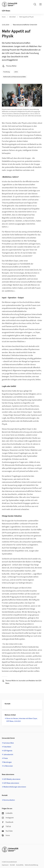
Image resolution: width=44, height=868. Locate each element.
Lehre (16, 72)
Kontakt (12, 865)
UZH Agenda (8, 751)
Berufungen (8, 762)
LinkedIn (7, 813)
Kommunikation (9, 800)
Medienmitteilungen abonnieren (15, 787)
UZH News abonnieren (11, 783)
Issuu (6, 835)
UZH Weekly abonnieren (12, 779)
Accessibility (20, 865)
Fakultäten (7, 747)
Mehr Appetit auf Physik (26, 17)
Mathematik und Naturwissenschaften (15, 77)
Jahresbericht (8, 755)
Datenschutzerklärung (31, 865)
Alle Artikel (12, 17)
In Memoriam (8, 766)
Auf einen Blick (9, 743)
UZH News (6, 11)
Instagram (8, 818)
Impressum (5, 865)
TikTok (6, 827)
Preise (6, 758)
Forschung (6, 72)
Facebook (8, 822)
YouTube (7, 831)
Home (4, 17)
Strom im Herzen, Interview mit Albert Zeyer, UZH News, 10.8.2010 (22, 720)
